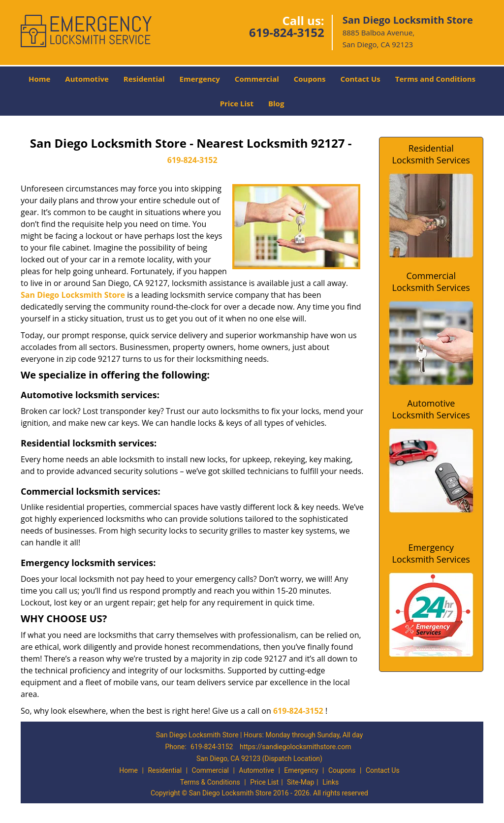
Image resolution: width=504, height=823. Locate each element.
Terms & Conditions (210, 782)
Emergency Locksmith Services (431, 553)
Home (39, 79)
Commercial (257, 79)
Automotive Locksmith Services (431, 409)
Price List (237, 103)
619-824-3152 (287, 32)
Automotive (87, 79)
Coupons (310, 79)
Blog (276, 103)
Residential (144, 79)
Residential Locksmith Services (431, 154)
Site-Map (300, 782)
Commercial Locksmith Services (431, 282)
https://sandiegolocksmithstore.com (296, 747)
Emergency (200, 79)
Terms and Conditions (435, 79)
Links (331, 782)
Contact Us (361, 79)
